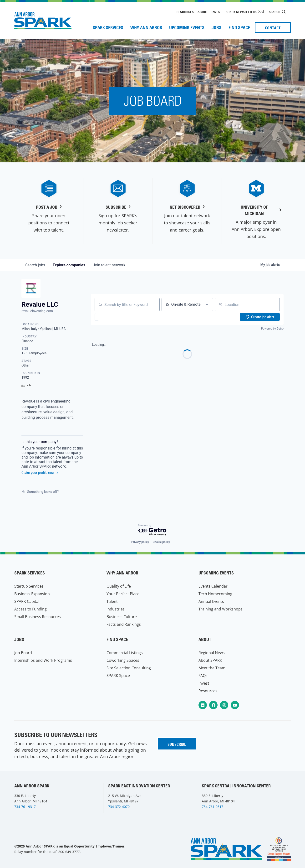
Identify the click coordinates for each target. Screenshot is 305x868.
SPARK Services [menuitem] (108, 28)
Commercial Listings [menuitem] (125, 653)
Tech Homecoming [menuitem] (215, 594)
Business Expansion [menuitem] (32, 594)
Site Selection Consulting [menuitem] (129, 668)
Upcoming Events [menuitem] (187, 28)
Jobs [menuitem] (216, 28)
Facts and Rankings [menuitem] (124, 624)
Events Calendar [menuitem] (213, 586)
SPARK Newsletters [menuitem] (241, 12)
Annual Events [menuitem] (211, 601)
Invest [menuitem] (217, 12)
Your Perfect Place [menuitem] (123, 594)
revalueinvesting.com (37, 311)
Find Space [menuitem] (239, 28)
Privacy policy (140, 542)
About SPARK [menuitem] (210, 660)
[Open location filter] (274, 305)
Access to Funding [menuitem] (30, 609)
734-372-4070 (119, 807)
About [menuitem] (203, 12)
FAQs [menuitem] (203, 676)
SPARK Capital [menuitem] (27, 601)
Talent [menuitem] (112, 601)
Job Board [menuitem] (23, 653)
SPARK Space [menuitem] (118, 676)
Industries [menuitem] (116, 609)
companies (69, 265)
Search (275, 12)
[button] (110, 317)
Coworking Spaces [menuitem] (123, 660)
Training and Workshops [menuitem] (221, 609)
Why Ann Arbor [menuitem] (146, 28)
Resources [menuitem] (185, 12)
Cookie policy (161, 542)
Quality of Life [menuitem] (119, 586)
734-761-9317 (25, 807)
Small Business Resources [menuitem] (38, 617)
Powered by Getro (272, 329)
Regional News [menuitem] (212, 653)
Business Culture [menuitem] (122, 617)
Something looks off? (40, 492)
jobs (35, 265)
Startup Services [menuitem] (29, 586)
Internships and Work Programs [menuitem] (43, 660)
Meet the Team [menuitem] (212, 668)
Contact (273, 28)
